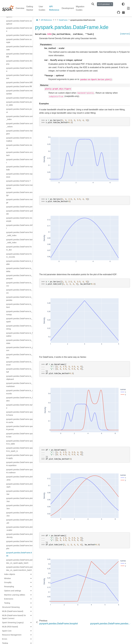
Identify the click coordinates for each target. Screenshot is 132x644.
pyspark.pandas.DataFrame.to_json (19, 349)
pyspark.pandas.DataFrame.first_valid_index (19, 234)
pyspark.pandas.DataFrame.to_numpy (19, 313)
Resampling (9, 587)
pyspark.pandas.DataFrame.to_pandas (19, 299)
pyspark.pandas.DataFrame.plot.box (19, 507)
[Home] (37, 20)
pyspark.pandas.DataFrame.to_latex (19, 399)
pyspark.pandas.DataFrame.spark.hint (19, 435)
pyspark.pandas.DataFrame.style (19, 406)
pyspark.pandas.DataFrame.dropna (19, 62)
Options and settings (13, 591)
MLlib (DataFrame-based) (13, 611)
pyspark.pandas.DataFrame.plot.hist (19, 500)
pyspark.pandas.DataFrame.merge (19, 201)
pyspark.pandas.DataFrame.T (18, 181)
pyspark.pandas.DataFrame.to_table (19, 263)
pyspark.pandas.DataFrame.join (19, 207)
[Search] (93, 4)
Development (68, 8)
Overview (20, 8)
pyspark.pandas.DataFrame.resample (19, 219)
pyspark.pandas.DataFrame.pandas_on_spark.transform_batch (19, 569)
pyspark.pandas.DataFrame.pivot (19, 111)
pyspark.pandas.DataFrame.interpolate (19, 92)
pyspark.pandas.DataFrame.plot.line (19, 514)
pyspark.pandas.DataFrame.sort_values (19, 125)
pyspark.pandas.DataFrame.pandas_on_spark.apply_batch (19, 561)
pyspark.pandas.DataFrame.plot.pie (19, 521)
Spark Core (7, 631)
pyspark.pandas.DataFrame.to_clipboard (19, 378)
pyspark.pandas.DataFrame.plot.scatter (19, 529)
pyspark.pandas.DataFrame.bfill (19, 82)
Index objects (10, 574)
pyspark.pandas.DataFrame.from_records (19, 255)
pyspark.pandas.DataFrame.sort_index (19, 118)
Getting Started (30, 8)
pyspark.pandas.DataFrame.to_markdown (19, 385)
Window (7, 578)
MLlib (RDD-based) (10, 627)
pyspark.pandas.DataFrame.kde (19, 554)
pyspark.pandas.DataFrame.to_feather (19, 335)
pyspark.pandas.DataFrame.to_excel (19, 363)
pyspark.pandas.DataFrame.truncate (19, 48)
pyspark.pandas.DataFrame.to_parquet (19, 277)
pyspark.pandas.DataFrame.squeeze (19, 175)
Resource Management (12, 635)
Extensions (9, 599)
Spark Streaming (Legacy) (13, 623)
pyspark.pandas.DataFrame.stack (19, 147)
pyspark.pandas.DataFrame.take (19, 30)
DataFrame (63, 20)
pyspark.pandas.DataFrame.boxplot (19, 547)
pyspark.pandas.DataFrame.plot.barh (19, 485)
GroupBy (8, 582)
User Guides (42, 8)
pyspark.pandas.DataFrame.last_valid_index (19, 241)
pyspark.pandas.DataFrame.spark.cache (19, 421)
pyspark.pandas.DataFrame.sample (19, 41)
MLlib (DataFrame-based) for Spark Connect (14, 617)
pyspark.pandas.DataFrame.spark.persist (19, 428)
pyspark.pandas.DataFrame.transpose (19, 187)
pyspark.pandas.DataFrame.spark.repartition (19, 464)
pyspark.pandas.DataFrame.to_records (19, 392)
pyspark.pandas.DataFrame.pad (19, 98)
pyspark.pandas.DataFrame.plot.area (19, 478)
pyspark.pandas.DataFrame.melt (19, 161)
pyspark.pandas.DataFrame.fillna (19, 70)
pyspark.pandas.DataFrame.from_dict (19, 248)
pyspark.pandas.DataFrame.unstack (19, 154)
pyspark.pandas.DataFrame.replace (19, 77)
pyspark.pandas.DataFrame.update (19, 212)
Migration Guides (80, 8)
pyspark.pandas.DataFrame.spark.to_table (19, 442)
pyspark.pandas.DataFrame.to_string (19, 327)
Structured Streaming (11, 607)
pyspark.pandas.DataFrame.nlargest (19, 132)
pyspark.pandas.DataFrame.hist (19, 541)
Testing (7, 603)
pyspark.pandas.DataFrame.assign (19, 194)
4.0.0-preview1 (104, 4)
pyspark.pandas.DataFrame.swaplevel (19, 22)
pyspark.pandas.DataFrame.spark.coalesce (19, 471)
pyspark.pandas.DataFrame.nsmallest (19, 139)
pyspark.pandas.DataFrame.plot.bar (19, 493)
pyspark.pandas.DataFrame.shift (19, 227)
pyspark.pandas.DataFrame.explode (19, 168)
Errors (5, 639)
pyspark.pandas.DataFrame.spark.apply (19, 457)
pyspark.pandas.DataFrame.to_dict (19, 356)
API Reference (54, 8)
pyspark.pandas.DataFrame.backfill (19, 55)
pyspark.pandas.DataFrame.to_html (19, 306)
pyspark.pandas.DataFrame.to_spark (19, 320)
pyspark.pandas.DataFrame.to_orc (19, 291)
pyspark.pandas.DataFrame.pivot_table (19, 104)
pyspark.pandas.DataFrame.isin (19, 35)
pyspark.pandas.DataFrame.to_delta (19, 270)
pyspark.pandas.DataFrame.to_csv (19, 284)
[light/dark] (123, 4)
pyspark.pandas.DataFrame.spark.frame (19, 414)
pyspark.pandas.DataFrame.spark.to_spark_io (19, 449)
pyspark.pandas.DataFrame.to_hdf (19, 370)
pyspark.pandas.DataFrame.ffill (19, 86)
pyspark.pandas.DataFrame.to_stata (19, 342)
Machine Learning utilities (15, 595)
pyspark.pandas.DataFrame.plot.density (19, 536)
